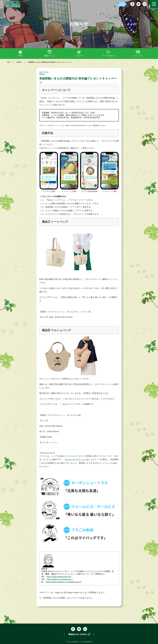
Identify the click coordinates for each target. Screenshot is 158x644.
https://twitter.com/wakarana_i (60, 579)
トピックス (138, 56)
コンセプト (79, 56)
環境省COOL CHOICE (79, 634)
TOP (20, 56)
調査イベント (50, 56)
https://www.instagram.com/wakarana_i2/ (63, 582)
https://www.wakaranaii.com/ (59, 577)
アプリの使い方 (108, 56)
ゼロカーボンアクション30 (77, 460)
